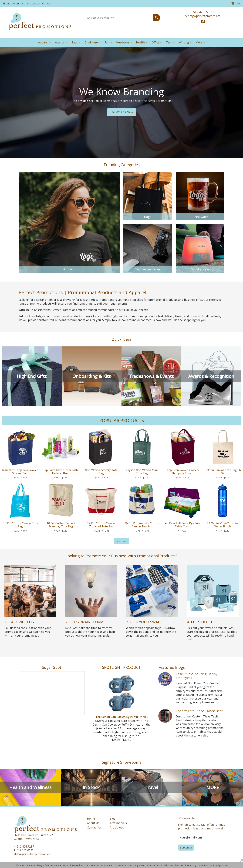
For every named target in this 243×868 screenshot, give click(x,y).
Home (7, 3)
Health (142, 42)
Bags (76, 42)
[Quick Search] (118, 18)
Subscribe (186, 848)
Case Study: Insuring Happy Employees (197, 676)
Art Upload (34, 3)
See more (122, 541)
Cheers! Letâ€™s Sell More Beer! (200, 711)
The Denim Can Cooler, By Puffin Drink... (122, 717)
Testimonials (118, 823)
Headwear (124, 42)
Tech (170, 42)
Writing (185, 42)
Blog (113, 819)
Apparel (45, 42)
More (200, 42)
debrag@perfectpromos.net (202, 16)
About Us (93, 823)
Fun (108, 42)
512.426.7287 (202, 12)
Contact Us (94, 827)
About (16, 3)
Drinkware (92, 42)
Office (157, 42)
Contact (47, 3)
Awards (61, 42)
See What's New (122, 112)
